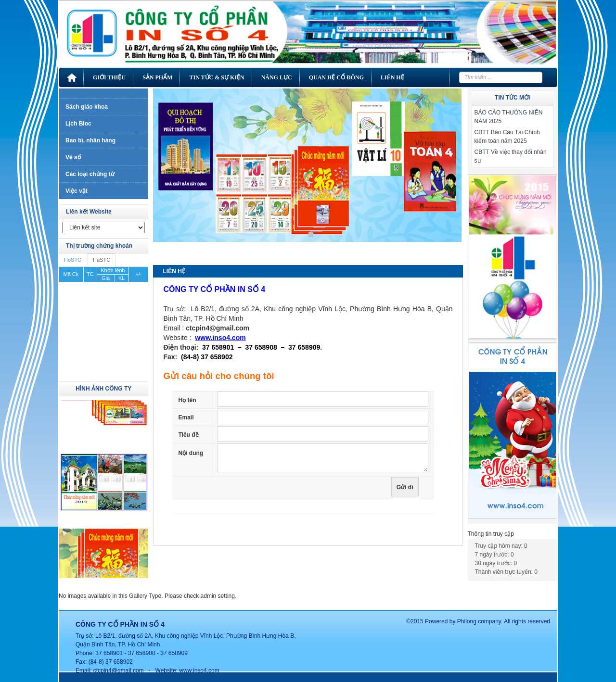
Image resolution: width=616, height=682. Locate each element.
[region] (307, 172)
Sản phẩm (157, 77)
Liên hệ (392, 77)
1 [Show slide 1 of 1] (311, 235)
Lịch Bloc (78, 124)
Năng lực (277, 77)
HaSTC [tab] (102, 260)
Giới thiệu (109, 77)
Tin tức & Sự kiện (217, 77)
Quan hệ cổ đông (336, 77)
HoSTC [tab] (73, 260)
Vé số (73, 157)
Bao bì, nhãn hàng (90, 140)
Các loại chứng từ (90, 174)
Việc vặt (77, 191)
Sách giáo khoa (87, 107)
